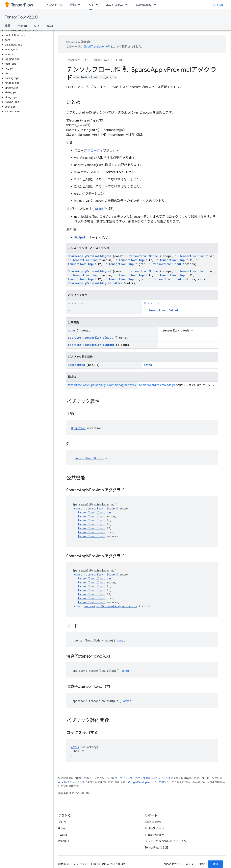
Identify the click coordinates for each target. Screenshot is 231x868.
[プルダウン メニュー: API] (98, 5)
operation (76, 303)
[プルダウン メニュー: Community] (156, 5)
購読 (216, 864)
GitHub (218, 5)
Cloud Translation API (97, 47)
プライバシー (81, 864)
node (71, 330)
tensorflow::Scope (144, 256)
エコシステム (115, 5)
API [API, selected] (91, 5)
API (87, 60)
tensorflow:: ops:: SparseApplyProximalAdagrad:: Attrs (102, 385)
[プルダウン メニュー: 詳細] (80, 5)
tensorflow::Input (194, 256)
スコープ (94, 151)
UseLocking (76, 365)
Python (22, 26)
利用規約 (64, 864)
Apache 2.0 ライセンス (71, 782)
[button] (26, 30)
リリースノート (154, 828)
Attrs (99, 209)
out (70, 310)
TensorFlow (73, 60)
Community (144, 5)
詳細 (73, 5)
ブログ (62, 822)
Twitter (63, 835)
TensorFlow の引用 (156, 848)
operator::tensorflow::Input (90, 338)
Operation (152, 303)
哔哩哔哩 (64, 841)
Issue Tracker (153, 822)
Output (80, 237)
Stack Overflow (154, 835)
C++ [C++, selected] (37, 26)
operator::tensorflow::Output (91, 345)
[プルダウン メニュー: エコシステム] (128, 5)
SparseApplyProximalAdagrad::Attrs (95, 283)
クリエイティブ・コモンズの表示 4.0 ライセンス (143, 778)
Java (50, 26)
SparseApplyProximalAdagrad (90, 256)
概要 (8, 26)
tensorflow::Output (164, 310)
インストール (55, 5)
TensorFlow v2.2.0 (21, 17)
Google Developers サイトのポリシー (150, 782)
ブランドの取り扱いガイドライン (166, 841)
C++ (121, 60)
